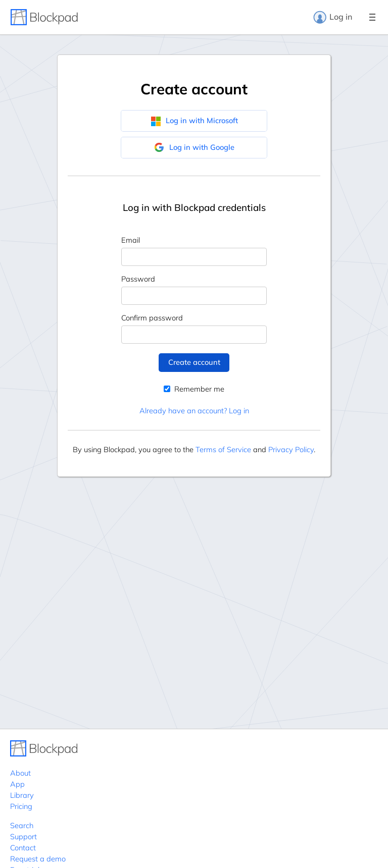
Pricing (21, 806)
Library (22, 795)
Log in (332, 17)
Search (22, 825)
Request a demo (38, 859)
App (17, 784)
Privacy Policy (291, 449)
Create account (194, 362)
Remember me (194, 389)
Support (23, 836)
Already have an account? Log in (194, 411)
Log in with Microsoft (194, 121)
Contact (23, 848)
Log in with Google (194, 147)
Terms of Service (223, 449)
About (20, 773)
